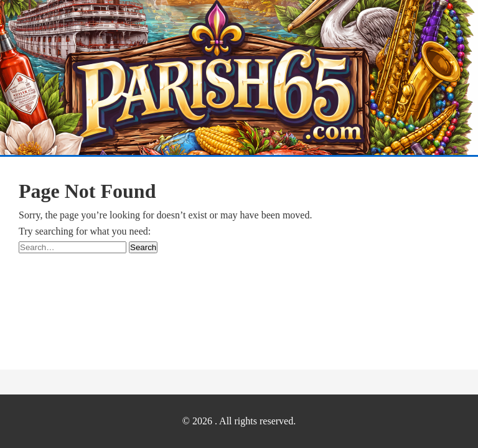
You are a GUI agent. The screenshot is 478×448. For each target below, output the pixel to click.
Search (143, 247)
